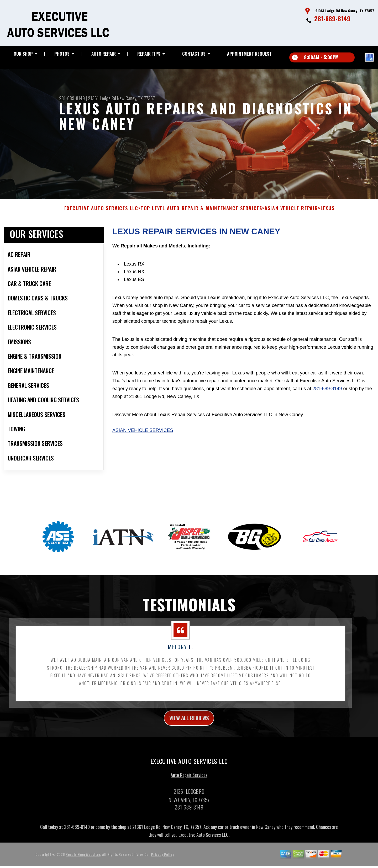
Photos (62, 54)
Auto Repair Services (189, 780)
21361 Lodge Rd (102, 98)
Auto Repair (104, 54)
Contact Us (194, 54)
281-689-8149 (332, 18)
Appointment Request (249, 54)
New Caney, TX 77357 (136, 98)
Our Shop (23, 54)
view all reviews (189, 722)
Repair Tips (149, 54)
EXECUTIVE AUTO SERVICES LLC (101, 212)
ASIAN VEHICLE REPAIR (291, 212)
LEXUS (328, 212)
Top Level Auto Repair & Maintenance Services (201, 212)
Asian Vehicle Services (143, 433)
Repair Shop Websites (83, 859)
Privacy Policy (162, 859)
